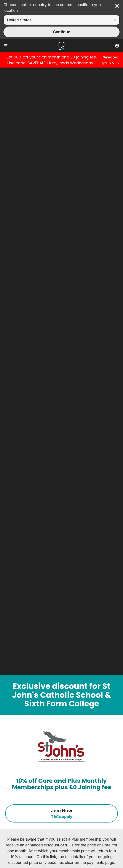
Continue (62, 32)
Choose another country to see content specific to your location (53, 8)
